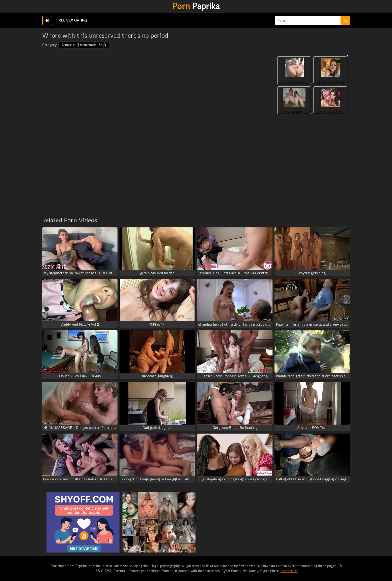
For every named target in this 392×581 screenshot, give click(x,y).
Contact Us (289, 571)
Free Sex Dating (72, 20)
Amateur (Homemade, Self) (84, 45)
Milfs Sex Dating (330, 82)
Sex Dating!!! (294, 112)
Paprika (196, 6)
